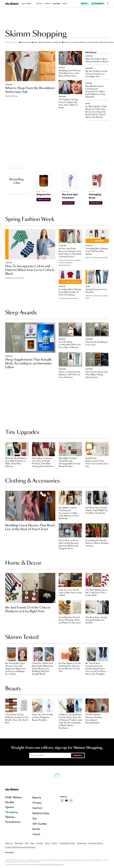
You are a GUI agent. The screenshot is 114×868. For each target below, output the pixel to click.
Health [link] (39, 4)
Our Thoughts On (54, 42)
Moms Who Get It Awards (103, 42)
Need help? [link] (9, 852)
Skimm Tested (25, 42)
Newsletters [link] (13, 822)
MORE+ (65, 4)
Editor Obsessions (39, 42)
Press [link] (32, 843)
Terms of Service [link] (55, 864)
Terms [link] (47, 843)
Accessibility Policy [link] (67, 843)
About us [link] (9, 843)
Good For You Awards (70, 42)
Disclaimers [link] (82, 843)
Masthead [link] (19, 843)
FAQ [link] (27, 843)
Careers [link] (40, 843)
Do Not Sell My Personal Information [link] (20, 847)
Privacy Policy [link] (43, 864)
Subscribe (78, 755)
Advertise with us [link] (96, 843)
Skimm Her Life (86, 42)
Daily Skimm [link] (26, 4)
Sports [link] (47, 4)
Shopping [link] (56, 4)
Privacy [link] (55, 843)
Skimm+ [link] (11, 817)
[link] (12, 4)
